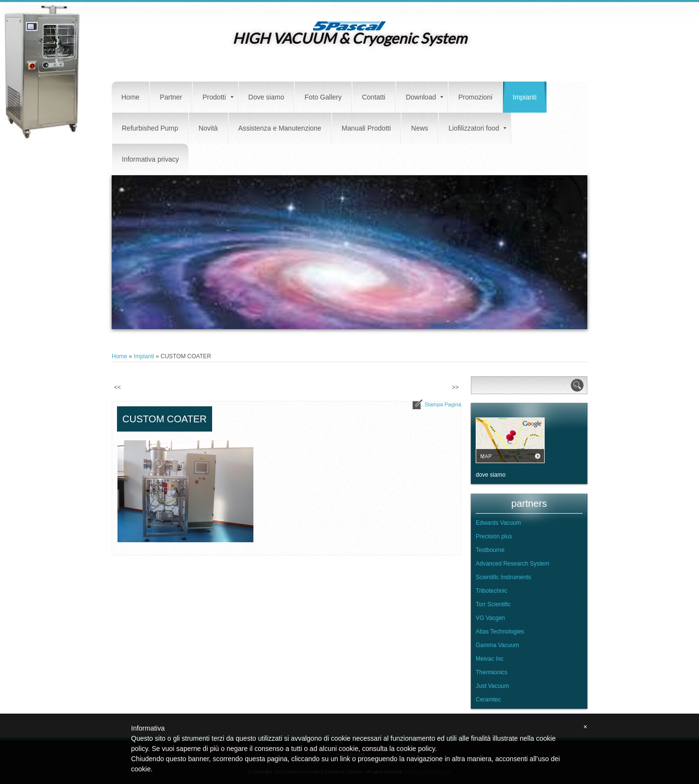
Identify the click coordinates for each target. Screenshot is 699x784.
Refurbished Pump (150, 128)
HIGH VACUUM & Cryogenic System (350, 38)
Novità (208, 128)
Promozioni (475, 97)
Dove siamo (266, 97)
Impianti (524, 97)
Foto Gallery (323, 97)
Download (424, 97)
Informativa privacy (150, 159)
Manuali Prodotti (366, 128)
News (420, 128)
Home (130, 97)
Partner (171, 97)
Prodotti (218, 97)
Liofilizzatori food (477, 128)
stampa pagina (443, 404)
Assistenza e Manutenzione (280, 128)
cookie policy (416, 749)
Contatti (374, 97)
